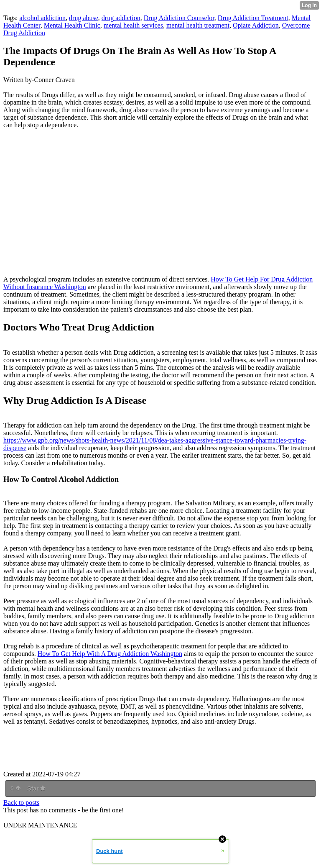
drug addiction (121, 18)
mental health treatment (198, 25)
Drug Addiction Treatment (253, 18)
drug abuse (84, 18)
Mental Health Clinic (72, 25)
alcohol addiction (42, 18)
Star (36, 789)
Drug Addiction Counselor (179, 18)
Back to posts (21, 803)
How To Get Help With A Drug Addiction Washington (110, 654)
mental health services (133, 25)
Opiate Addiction (256, 25)
